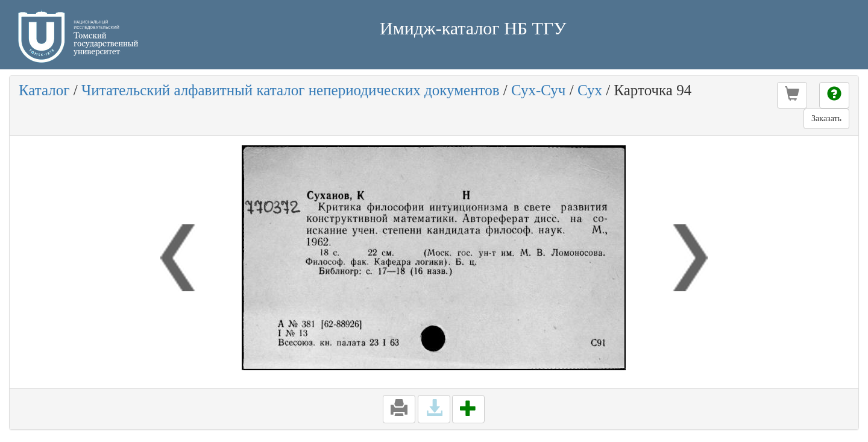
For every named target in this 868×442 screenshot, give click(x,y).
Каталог (44, 90)
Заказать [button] (826, 118)
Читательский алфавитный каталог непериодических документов (290, 90)
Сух (590, 90)
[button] (792, 95)
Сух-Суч (539, 90)
